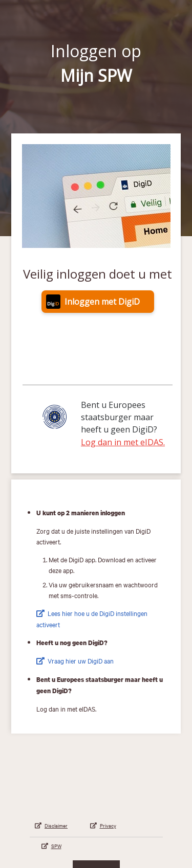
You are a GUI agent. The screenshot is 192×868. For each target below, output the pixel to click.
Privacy (108, 825)
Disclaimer (56, 825)
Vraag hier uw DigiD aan (81, 660)
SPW (56, 846)
